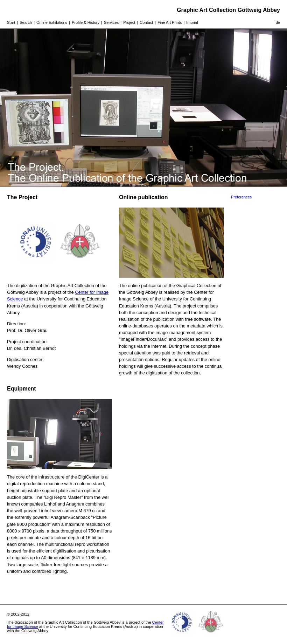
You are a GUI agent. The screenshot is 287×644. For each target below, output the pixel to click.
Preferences (241, 197)
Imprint (192, 22)
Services (111, 22)
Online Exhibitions (52, 22)
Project (129, 22)
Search (26, 22)
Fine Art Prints (170, 22)
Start (11, 22)
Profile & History (86, 22)
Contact (146, 22)
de (278, 22)
